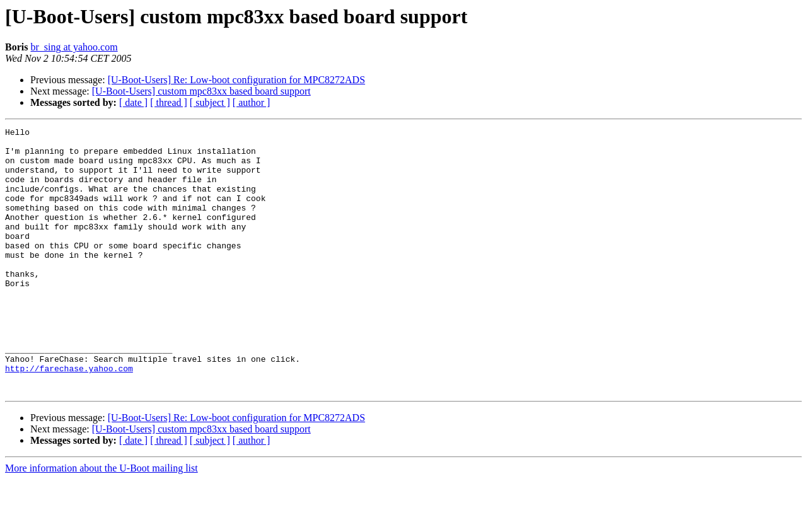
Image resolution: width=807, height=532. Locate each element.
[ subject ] (210, 102)
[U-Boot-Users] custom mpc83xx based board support (201, 91)
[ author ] (252, 102)
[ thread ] (169, 102)
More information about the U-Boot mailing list (102, 521)
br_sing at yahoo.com (74, 47)
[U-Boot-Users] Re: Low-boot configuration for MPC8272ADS (236, 80)
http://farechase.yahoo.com (69, 417)
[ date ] (133, 102)
